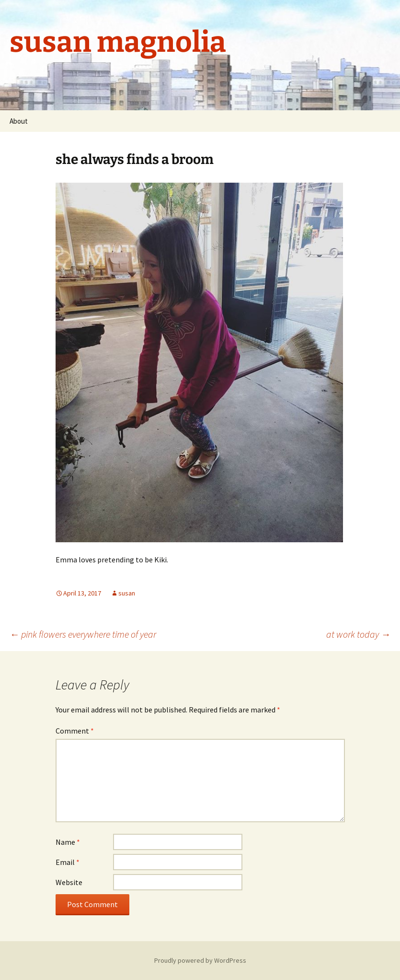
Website (69, 882)
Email (68, 862)
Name (68, 842)
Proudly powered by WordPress (200, 960)
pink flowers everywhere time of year (83, 634)
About (19, 121)
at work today (358, 634)
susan (127, 593)
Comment (75, 731)
